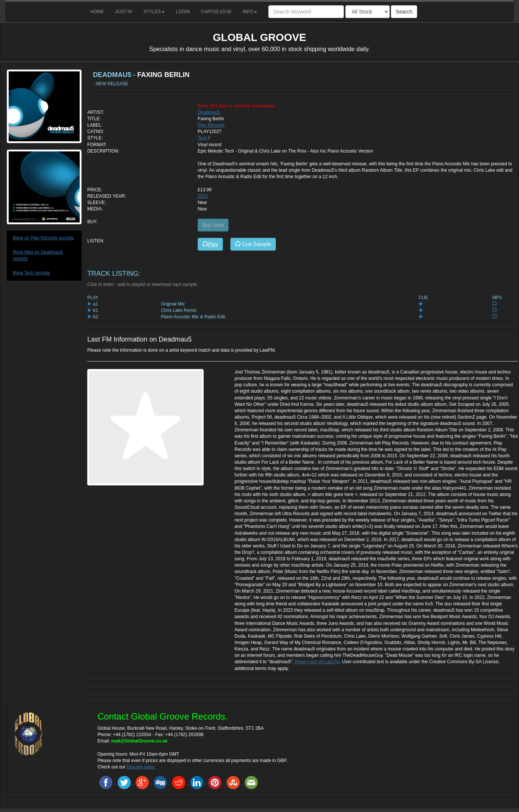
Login (183, 12)
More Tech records (31, 273)
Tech (202, 138)
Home (97, 12)
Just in (124, 12)
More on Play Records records (43, 238)
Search (404, 12)
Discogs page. (141, 767)
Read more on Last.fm (317, 662)
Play (210, 244)
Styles (154, 12)
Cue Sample (253, 244)
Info (250, 12)
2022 (203, 196)
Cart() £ (216, 12)
